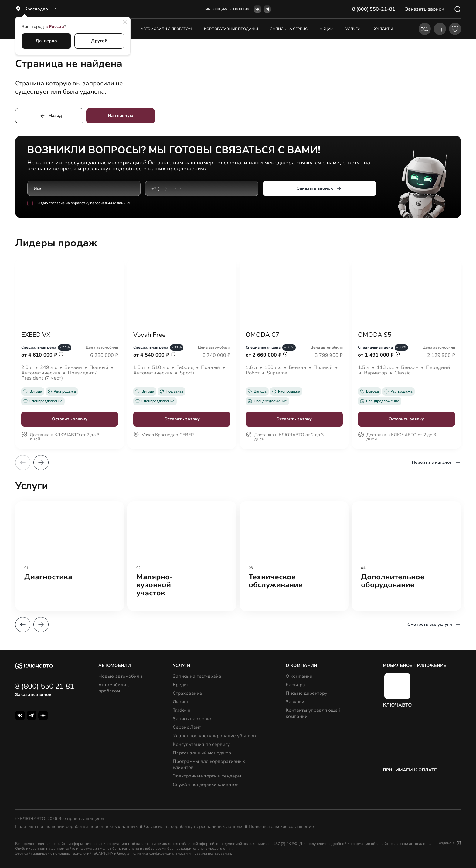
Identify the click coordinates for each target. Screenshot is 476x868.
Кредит (181, 685)
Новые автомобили (120, 676)
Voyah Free (149, 335)
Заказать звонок (319, 188)
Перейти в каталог (436, 463)
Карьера (295, 685)
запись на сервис (289, 29)
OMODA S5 (375, 335)
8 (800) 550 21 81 (45, 686)
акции (326, 29)
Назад (51, 116)
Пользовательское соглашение (281, 827)
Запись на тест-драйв (197, 676)
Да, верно (46, 41)
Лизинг (181, 702)
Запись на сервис (192, 719)
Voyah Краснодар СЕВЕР (163, 435)
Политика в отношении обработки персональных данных (76, 827)
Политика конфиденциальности (159, 853)
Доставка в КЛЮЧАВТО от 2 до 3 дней (60, 437)
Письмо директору (306, 693)
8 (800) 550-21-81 (374, 9)
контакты (383, 29)
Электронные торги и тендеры (207, 776)
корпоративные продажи (231, 29)
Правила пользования (211, 853)
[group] (70, 556)
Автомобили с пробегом (166, 29)
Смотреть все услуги (434, 625)
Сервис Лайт (187, 727)
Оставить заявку (70, 419)
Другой (99, 41)
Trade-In (182, 710)
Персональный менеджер (202, 753)
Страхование (187, 693)
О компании (299, 676)
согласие (57, 203)
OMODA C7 (262, 335)
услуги (353, 29)
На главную (121, 116)
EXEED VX (36, 335)
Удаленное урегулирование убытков (214, 736)
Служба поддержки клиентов (206, 784)
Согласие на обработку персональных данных (193, 827)
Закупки (295, 702)
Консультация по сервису (201, 744)
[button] (41, 463)
